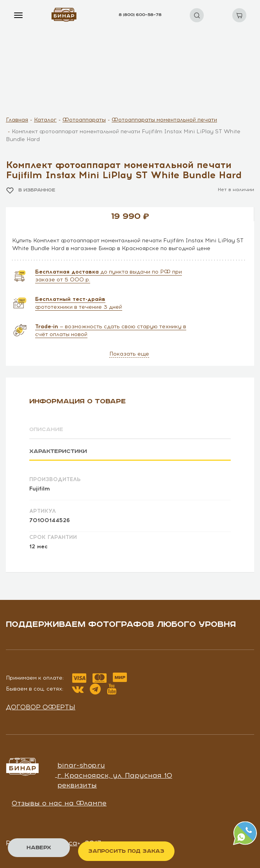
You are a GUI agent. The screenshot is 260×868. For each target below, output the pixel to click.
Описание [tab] (46, 430)
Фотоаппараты (84, 120)
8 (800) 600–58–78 (140, 15)
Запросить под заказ (126, 851)
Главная (17, 120)
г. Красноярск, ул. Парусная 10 (115, 775)
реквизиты (77, 785)
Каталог (45, 120)
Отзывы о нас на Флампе (59, 803)
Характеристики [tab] (58, 451)
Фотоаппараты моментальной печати (164, 120)
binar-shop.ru (81, 765)
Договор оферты (41, 707)
